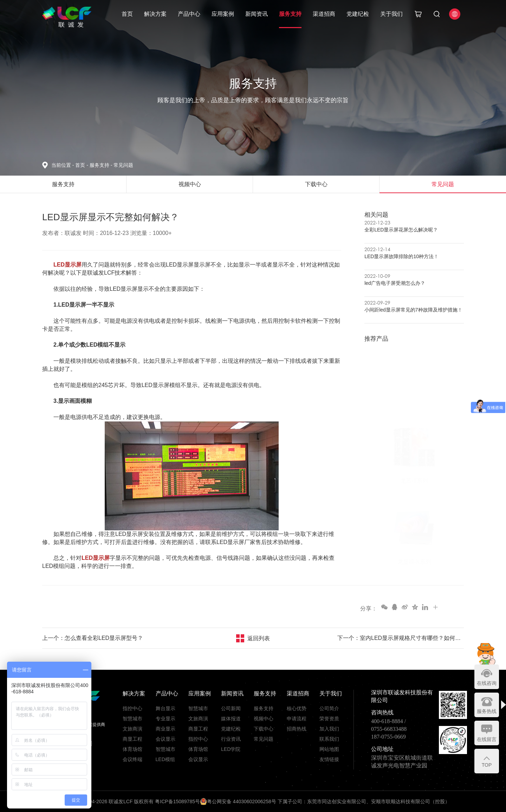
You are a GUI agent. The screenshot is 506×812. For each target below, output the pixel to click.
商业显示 (166, 729)
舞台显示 (166, 708)
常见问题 (123, 165)
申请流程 (297, 719)
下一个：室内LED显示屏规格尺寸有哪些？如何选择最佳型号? (401, 638)
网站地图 (329, 749)
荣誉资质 (329, 719)
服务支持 (290, 14)
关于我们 (391, 14)
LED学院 (231, 749)
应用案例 (223, 14)
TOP (487, 765)
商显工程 (132, 739)
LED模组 (165, 759)
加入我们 (329, 729)
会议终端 (132, 759)
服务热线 (487, 711)
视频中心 (264, 719)
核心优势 (297, 708)
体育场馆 (132, 749)
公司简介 (329, 708)
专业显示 (166, 719)
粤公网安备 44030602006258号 (238, 801)
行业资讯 (231, 739)
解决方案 (155, 14)
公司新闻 (231, 708)
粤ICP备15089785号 (177, 801)
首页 (127, 14)
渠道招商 (324, 14)
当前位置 (63, 165)
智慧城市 (132, 719)
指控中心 (132, 708)
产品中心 (189, 14)
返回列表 (259, 638)
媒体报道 (231, 719)
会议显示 (166, 739)
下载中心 (264, 729)
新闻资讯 (257, 14)
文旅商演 (132, 729)
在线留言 (487, 739)
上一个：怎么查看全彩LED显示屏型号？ (93, 638)
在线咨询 (487, 683)
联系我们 (329, 739)
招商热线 (297, 729)
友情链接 (329, 759)
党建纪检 (358, 14)
